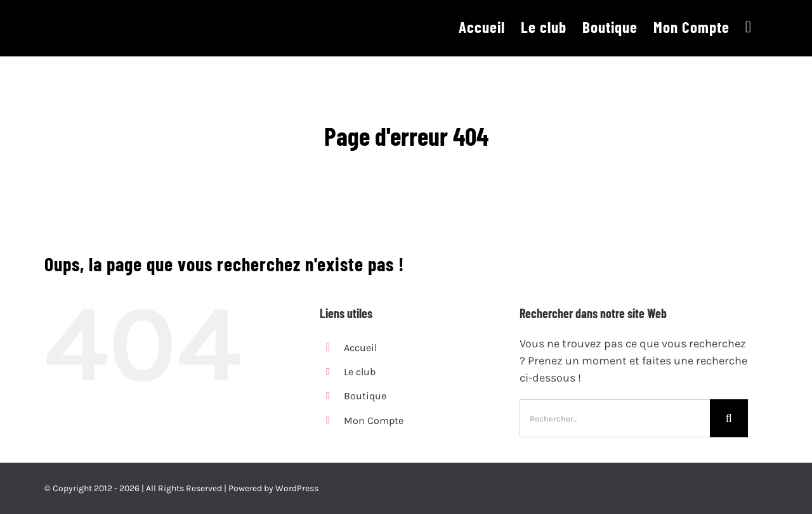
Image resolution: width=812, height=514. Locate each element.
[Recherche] (729, 418)
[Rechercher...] (615, 418)
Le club (360, 372)
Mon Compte (374, 421)
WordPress (297, 488)
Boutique (365, 396)
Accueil (360, 348)
